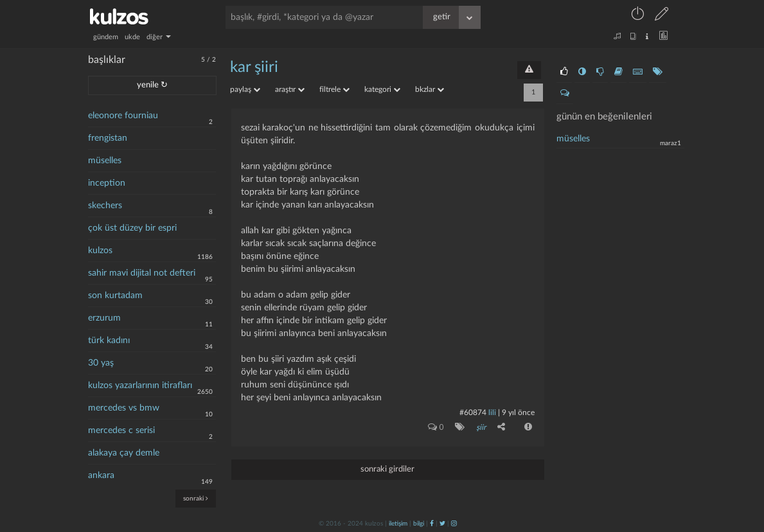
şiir (481, 427)
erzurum (104, 318)
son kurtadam (115, 296)
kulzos (100, 251)
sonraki (196, 498)
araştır (290, 89)
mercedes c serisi (121, 430)
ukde (132, 37)
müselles (105, 161)
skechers (105, 206)
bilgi (419, 524)
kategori (382, 89)
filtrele (334, 89)
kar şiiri (254, 67)
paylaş (245, 89)
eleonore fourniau (123, 116)
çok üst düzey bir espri (132, 228)
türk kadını (109, 341)
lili (492, 412)
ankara (101, 475)
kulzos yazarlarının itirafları (140, 386)
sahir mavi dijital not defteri (142, 273)
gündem (106, 37)
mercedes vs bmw (124, 408)
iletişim (398, 524)
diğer (159, 37)
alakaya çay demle (124, 453)
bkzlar (430, 89)
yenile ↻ (152, 85)
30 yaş (101, 363)
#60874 (473, 412)
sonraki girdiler (387, 469)
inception (107, 183)
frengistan (108, 138)
